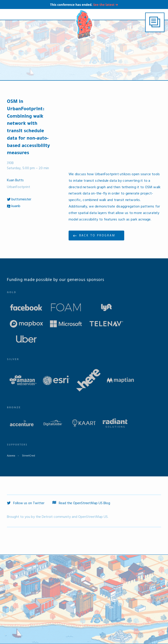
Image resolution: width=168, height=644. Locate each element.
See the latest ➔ (106, 5)
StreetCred (28, 456)
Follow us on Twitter (26, 503)
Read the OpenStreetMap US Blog (81, 503)
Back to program (97, 236)
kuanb (14, 206)
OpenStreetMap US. (93, 517)
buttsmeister (19, 199)
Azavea (11, 456)
